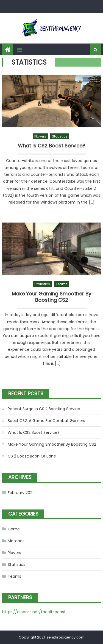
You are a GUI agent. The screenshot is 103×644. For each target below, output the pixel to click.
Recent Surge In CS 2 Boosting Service (44, 409)
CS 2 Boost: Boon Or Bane (32, 456)
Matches (16, 541)
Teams (62, 284)
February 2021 (21, 493)
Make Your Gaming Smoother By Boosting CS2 (51, 297)
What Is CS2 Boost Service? (51, 146)
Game (14, 529)
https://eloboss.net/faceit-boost (34, 612)
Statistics (60, 136)
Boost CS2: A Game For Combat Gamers (46, 421)
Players (40, 136)
